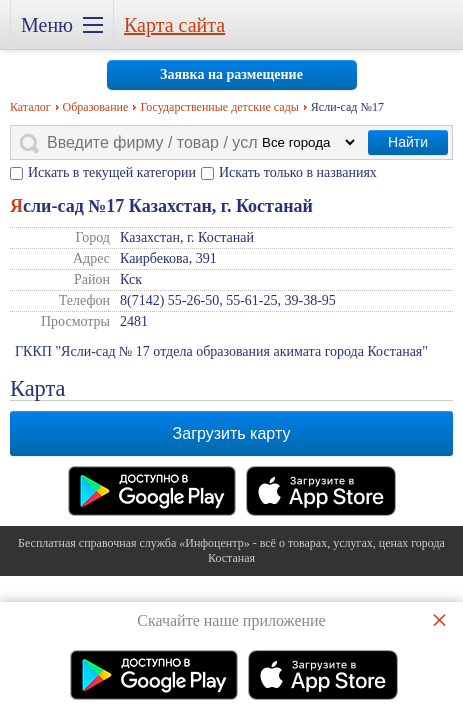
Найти (408, 142)
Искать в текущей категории (112, 172)
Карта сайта (174, 25)
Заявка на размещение (231, 74)
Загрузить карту (232, 433)
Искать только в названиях (298, 172)
